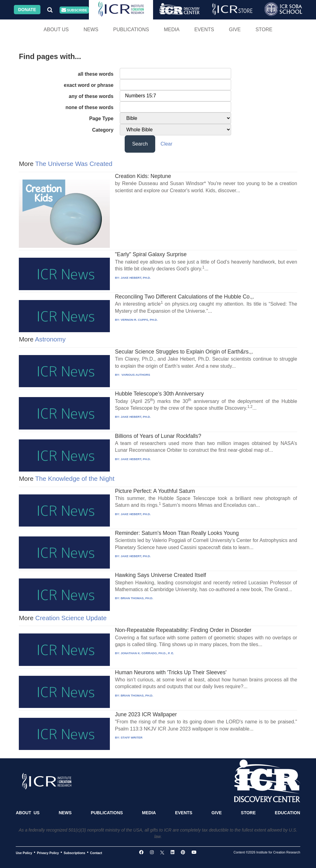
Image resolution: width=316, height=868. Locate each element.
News (91, 30)
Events (204, 30)
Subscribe (74, 10)
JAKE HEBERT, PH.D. (136, 278)
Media (172, 30)
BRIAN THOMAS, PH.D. (137, 598)
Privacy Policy (48, 853)
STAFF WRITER (132, 737)
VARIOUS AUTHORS (135, 375)
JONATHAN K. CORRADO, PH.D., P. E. (147, 653)
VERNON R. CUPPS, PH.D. (139, 320)
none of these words (89, 107)
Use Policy (24, 853)
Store (264, 30)
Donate (27, 10)
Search (140, 144)
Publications (131, 30)
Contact (96, 853)
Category (103, 130)
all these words (96, 74)
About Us (56, 30)
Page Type (101, 119)
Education (288, 813)
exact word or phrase (89, 85)
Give (235, 30)
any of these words (91, 96)
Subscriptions (74, 853)
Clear (166, 144)
